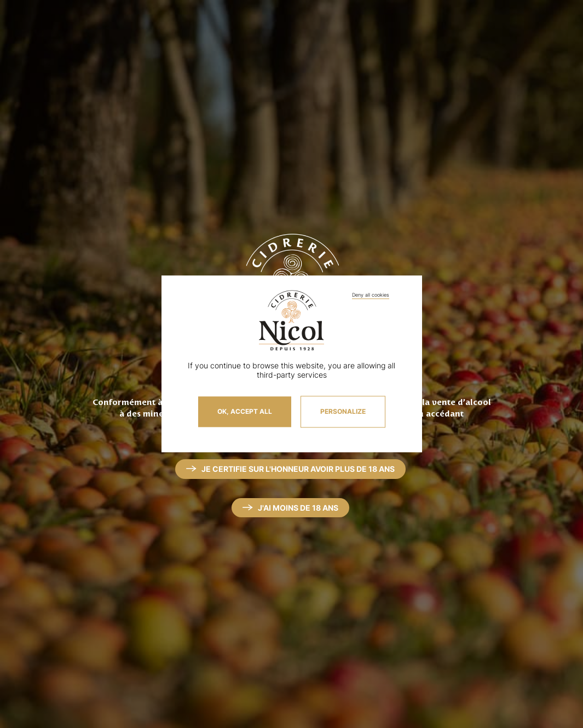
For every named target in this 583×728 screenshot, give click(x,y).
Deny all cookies (371, 295)
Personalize (343, 411)
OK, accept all (245, 411)
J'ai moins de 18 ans (298, 508)
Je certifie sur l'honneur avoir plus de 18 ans (298, 469)
